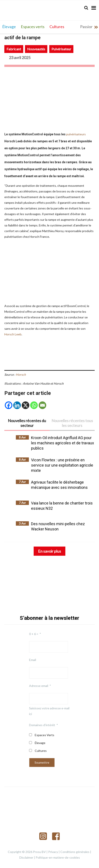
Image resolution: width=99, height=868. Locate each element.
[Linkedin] (17, 405)
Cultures (41, 751)
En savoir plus (49, 551)
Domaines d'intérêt (42, 725)
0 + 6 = (34, 634)
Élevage (40, 743)
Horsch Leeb (13, 334)
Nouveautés (36, 49)
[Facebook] (9, 405)
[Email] (42, 405)
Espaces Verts (45, 735)
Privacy (53, 852)
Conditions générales (75, 852)
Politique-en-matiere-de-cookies (58, 857)
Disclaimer (26, 857)
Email (33, 660)
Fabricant (14, 49)
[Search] (86, 8)
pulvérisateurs (76, 134)
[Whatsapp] (34, 405)
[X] (26, 405)
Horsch (21, 375)
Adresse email (39, 686)
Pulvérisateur (61, 49)
